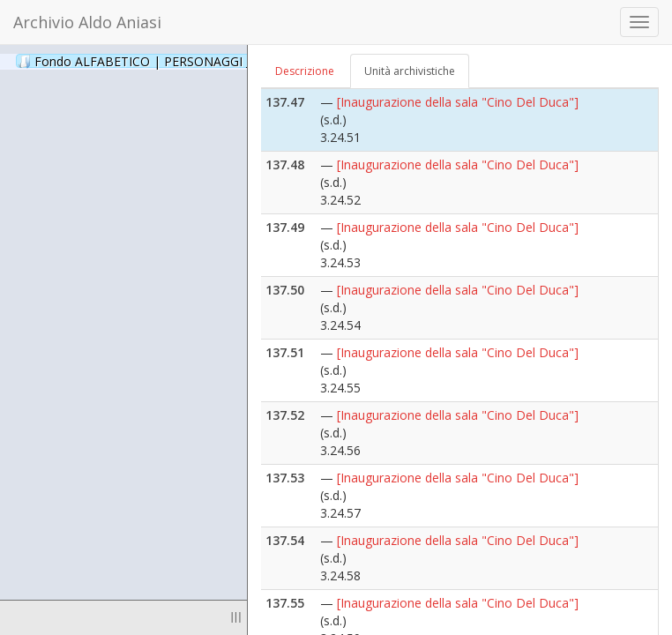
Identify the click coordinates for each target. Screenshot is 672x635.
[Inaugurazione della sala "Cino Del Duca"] (458, 102)
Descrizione (305, 71)
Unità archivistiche (410, 71)
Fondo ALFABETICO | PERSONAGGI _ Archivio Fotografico (214, 61)
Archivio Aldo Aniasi (87, 22)
